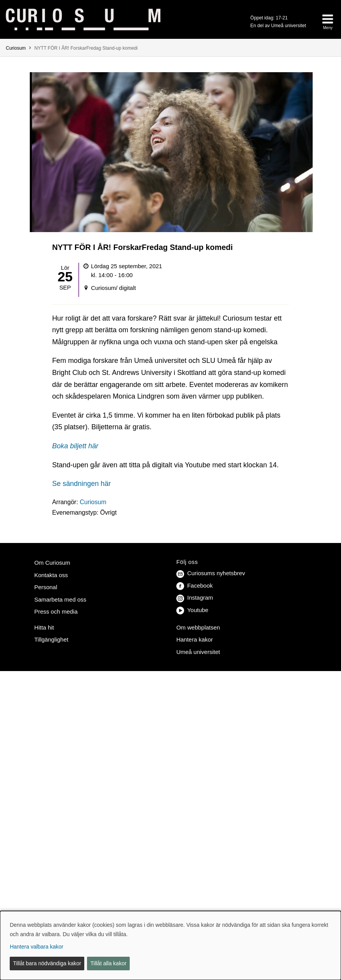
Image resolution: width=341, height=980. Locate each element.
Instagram (195, 598)
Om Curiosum (52, 563)
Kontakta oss (51, 575)
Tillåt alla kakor (109, 963)
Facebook (195, 585)
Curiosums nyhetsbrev (211, 573)
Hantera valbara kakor (37, 947)
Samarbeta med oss (60, 599)
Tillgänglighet (51, 639)
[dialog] (170, 945)
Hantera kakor (195, 639)
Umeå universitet (198, 652)
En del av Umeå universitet (278, 26)
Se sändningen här (81, 484)
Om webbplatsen (198, 627)
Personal (46, 587)
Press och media (56, 611)
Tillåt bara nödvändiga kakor (47, 963)
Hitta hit (44, 627)
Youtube (192, 610)
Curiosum (16, 48)
